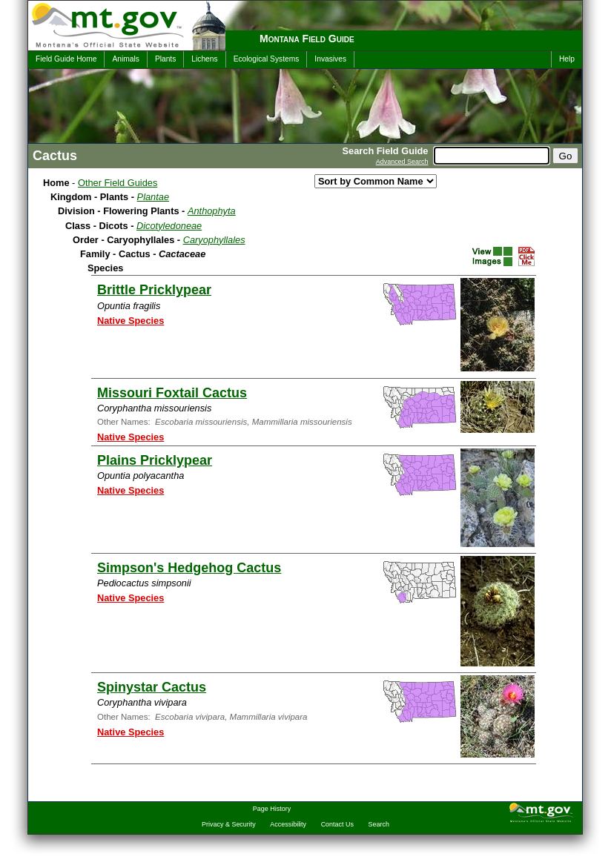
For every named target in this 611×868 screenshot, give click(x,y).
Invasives (330, 59)
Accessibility (288, 824)
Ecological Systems (267, 59)
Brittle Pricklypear (154, 290)
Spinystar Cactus (152, 687)
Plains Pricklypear (155, 460)
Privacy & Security (229, 824)
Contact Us (337, 824)
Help (567, 59)
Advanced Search (402, 162)
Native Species (131, 321)
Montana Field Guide (307, 39)
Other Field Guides (118, 183)
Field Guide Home (66, 59)
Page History (272, 809)
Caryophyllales (214, 240)
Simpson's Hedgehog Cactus (189, 568)
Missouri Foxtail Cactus (172, 393)
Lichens (204, 59)
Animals (125, 59)
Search (379, 824)
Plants (165, 59)
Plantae (153, 197)
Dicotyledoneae (169, 226)
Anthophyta (212, 211)
